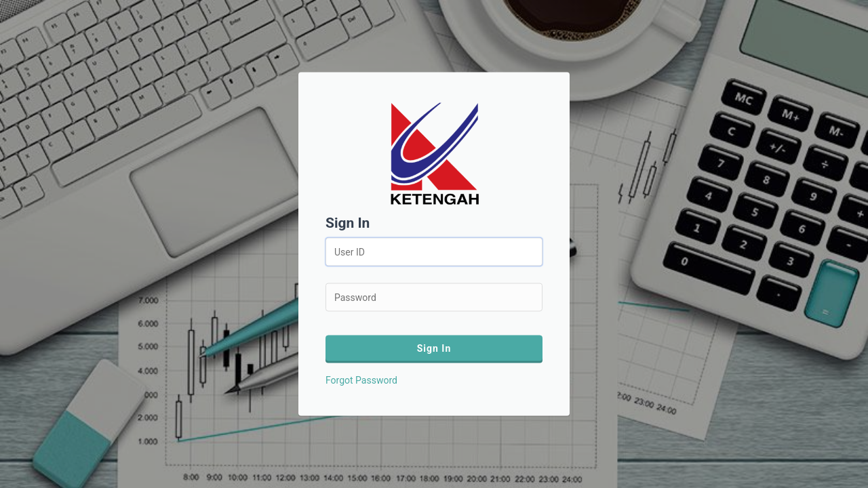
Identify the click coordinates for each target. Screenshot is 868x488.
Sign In (434, 348)
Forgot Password (361, 380)
